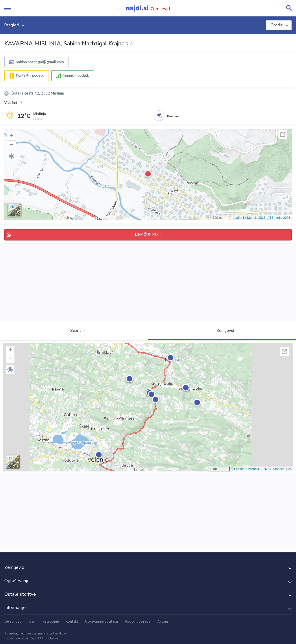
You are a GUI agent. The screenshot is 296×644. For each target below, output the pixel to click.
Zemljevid (222, 331)
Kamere (173, 116)
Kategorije (51, 621)
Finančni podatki (76, 75)
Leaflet (237, 218)
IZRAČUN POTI (148, 235)
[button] (12, 156)
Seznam (74, 331)
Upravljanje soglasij (101, 621)
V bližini (11, 103)
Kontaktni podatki (30, 75)
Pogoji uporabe (138, 621)
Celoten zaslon (283, 134)
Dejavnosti (13, 621)
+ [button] (12, 136)
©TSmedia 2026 (279, 218)
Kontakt (72, 621)
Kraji (32, 621)
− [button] (12, 145)
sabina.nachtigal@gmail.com (40, 62)
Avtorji (163, 621)
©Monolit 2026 (255, 218)
